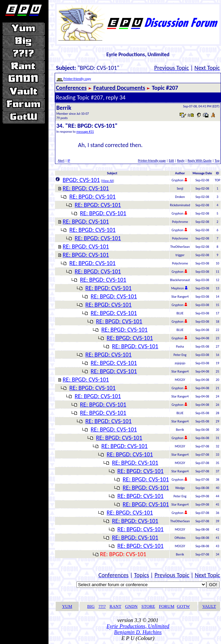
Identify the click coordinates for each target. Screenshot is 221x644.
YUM (67, 606)
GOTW (183, 606)
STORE (148, 606)
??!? (102, 606)
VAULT (209, 606)
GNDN (131, 606)
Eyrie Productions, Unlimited (138, 626)
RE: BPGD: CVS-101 (86, 188)
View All (107, 181)
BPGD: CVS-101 (81, 180)
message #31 (85, 132)
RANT (115, 606)
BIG (91, 606)
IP (69, 161)
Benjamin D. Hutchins (138, 632)
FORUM (167, 606)
